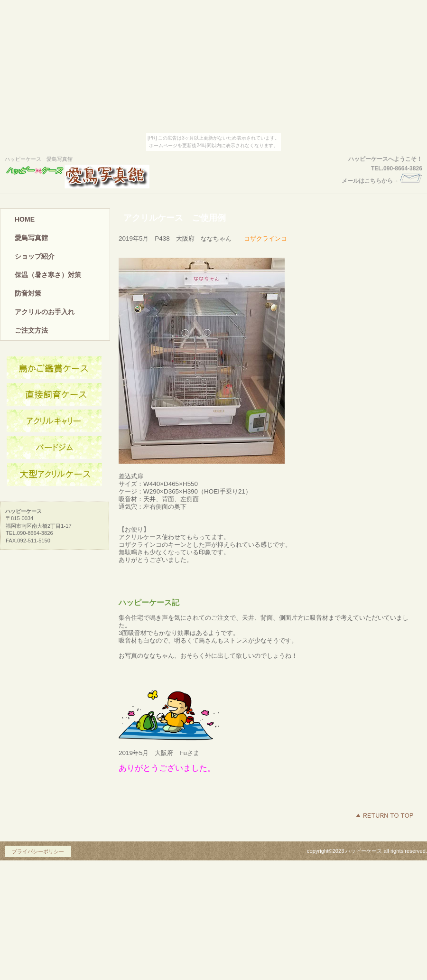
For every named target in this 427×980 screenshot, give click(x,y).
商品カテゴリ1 (55, 421)
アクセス (55, 368)
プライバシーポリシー (38, 851)
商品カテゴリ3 (55, 475)
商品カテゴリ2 (55, 448)
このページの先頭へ (384, 815)
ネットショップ (55, 395)
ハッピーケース (93, 177)
